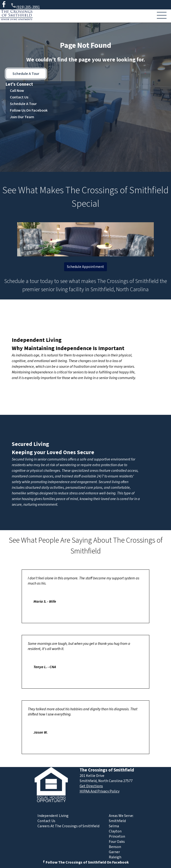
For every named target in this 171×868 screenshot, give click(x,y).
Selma (114, 826)
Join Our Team (22, 117)
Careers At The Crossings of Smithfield (68, 826)
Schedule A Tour (26, 74)
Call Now (17, 91)
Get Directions (91, 786)
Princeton (117, 836)
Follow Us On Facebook (29, 110)
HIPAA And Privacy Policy (100, 791)
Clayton (115, 831)
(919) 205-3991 (25, 6)
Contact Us (19, 97)
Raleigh (115, 857)
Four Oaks (117, 842)
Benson (115, 847)
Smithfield (117, 821)
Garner (114, 852)
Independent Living (37, 340)
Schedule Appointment (85, 267)
